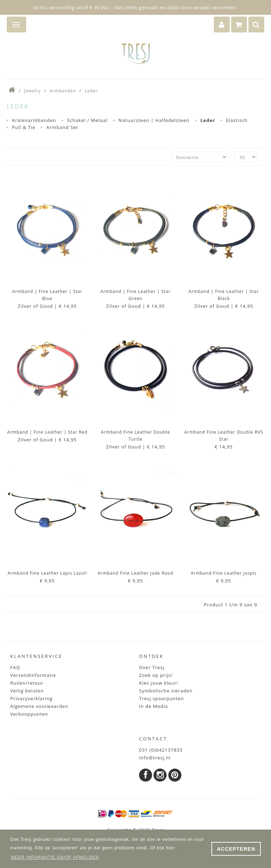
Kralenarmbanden (34, 120)
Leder (91, 91)
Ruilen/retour (27, 683)
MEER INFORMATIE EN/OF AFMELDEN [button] (55, 857)
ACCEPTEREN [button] (236, 849)
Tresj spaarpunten (161, 698)
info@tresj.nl (155, 758)
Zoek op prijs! (156, 675)
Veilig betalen (27, 691)
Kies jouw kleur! (159, 683)
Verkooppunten (29, 714)
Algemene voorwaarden (39, 706)
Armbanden (63, 91)
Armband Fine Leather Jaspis (224, 573)
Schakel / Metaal (87, 120)
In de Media (153, 706)
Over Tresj (152, 667)
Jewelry (33, 91)
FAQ (15, 667)
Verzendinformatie (33, 675)
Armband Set (62, 127)
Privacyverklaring (31, 698)
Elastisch (237, 120)
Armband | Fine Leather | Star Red (47, 432)
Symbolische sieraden (166, 691)
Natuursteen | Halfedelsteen (154, 120)
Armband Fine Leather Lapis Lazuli (47, 573)
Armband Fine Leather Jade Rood (135, 573)
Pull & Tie (24, 127)
